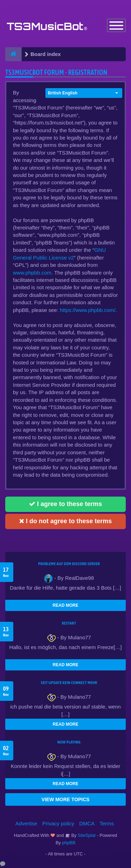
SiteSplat (86, 835)
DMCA (87, 823)
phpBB (69, 843)
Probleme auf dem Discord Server (69, 564)
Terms (107, 823)
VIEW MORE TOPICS (65, 799)
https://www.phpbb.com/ (88, 310)
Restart (69, 623)
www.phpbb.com (32, 273)
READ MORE (65, 605)
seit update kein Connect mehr (69, 683)
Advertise (26, 823)
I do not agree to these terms (65, 521)
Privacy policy (58, 823)
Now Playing (69, 742)
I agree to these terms (65, 504)
